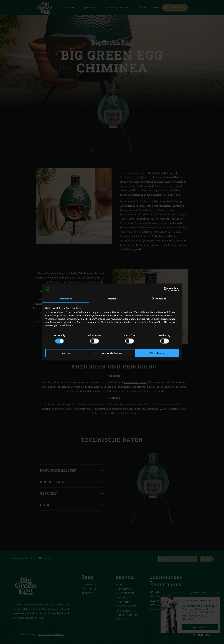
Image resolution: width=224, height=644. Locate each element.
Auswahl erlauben (112, 353)
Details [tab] (112, 299)
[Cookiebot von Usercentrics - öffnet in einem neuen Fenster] (165, 289)
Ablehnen (67, 353)
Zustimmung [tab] (65, 299)
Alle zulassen (157, 353)
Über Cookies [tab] (159, 299)
